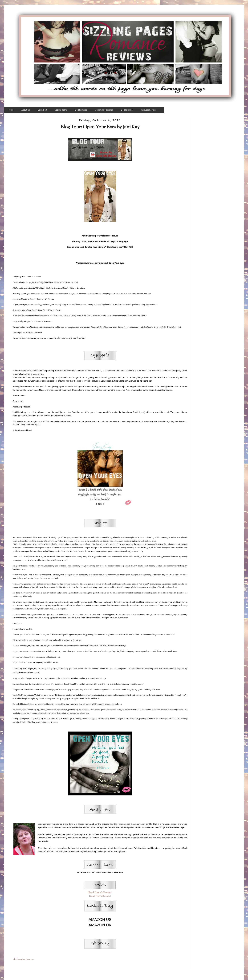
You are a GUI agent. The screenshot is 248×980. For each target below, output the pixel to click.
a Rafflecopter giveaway (23, 959)
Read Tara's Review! (100, 896)
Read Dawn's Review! (100, 893)
